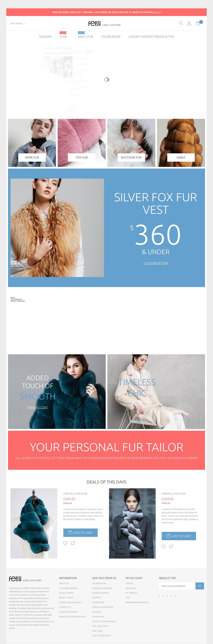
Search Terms (66, 593)
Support (97, 598)
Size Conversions (101, 636)
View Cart (131, 588)
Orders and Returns (70, 602)
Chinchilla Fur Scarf (75, 494)
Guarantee (98, 602)
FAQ (128, 598)
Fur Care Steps (100, 626)
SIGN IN (157, 12)
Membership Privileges (137, 602)
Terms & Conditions (103, 607)
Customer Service (68, 588)
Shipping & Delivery (102, 588)
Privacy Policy (67, 598)
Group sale (98, 617)
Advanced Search (68, 612)
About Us (64, 583)
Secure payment (101, 593)
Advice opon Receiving (104, 621)
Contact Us (65, 607)
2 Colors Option (156, 263)
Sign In (129, 583)
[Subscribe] (200, 586)
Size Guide (97, 631)
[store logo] (107, 23)
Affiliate (97, 612)
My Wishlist (131, 593)
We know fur (99, 583)
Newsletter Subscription (72, 617)
